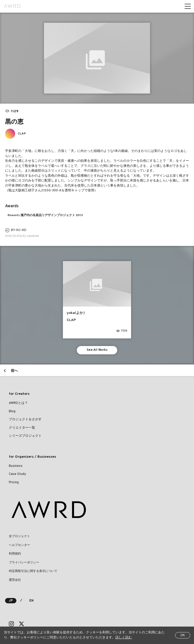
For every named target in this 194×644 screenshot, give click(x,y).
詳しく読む (124, 638)
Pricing (14, 482)
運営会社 (15, 580)
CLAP (22, 134)
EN (31, 601)
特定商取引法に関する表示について (33, 571)
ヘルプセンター (19, 545)
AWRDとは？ (18, 403)
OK (183, 635)
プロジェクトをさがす (25, 420)
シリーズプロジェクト (25, 436)
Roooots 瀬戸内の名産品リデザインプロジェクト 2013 (45, 215)
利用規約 (15, 554)
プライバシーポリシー (24, 563)
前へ (14, 371)
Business (16, 466)
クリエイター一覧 (22, 428)
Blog (12, 411)
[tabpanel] (97, 58)
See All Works (97, 350)
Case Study (17, 474)
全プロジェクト (19, 536)
